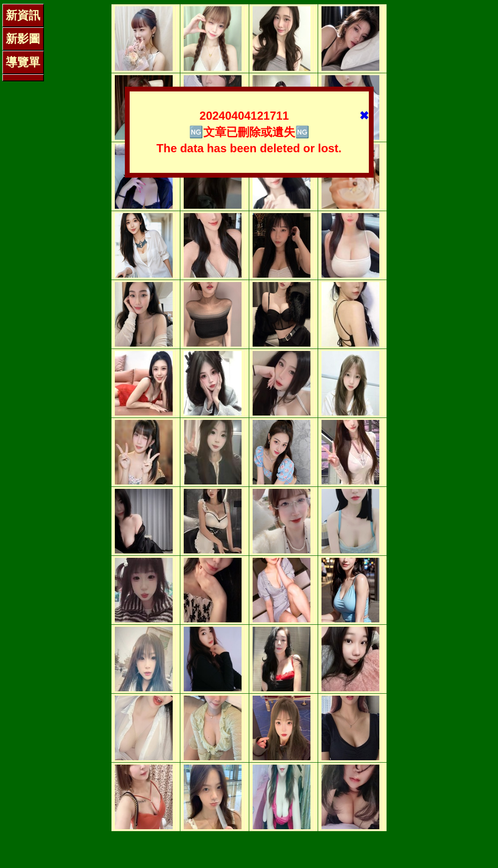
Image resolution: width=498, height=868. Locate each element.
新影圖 (23, 39)
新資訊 (23, 15)
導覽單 (23, 62)
